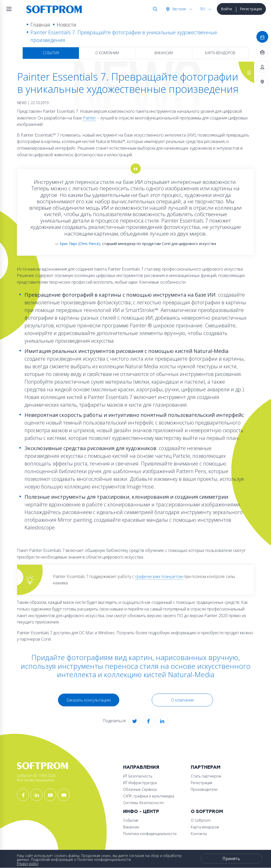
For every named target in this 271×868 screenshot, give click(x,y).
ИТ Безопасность (138, 776)
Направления (141, 767)
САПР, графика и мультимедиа (149, 796)
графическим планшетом (159, 576)
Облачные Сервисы (140, 789)
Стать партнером (206, 776)
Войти (226, 9)
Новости (67, 25)
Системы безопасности (143, 803)
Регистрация (251, 9)
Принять (231, 859)
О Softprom (207, 812)
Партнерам (206, 767)
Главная (40, 25)
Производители (204, 789)
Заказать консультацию (89, 700)
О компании (107, 53)
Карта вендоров (220, 53)
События (51, 53)
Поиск (154, 9)
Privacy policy (28, 864)
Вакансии (164, 53)
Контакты (199, 834)
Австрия (179, 9)
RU (203, 9)
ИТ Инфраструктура (140, 783)
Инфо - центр (141, 812)
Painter (90, 118)
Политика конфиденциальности (150, 834)
